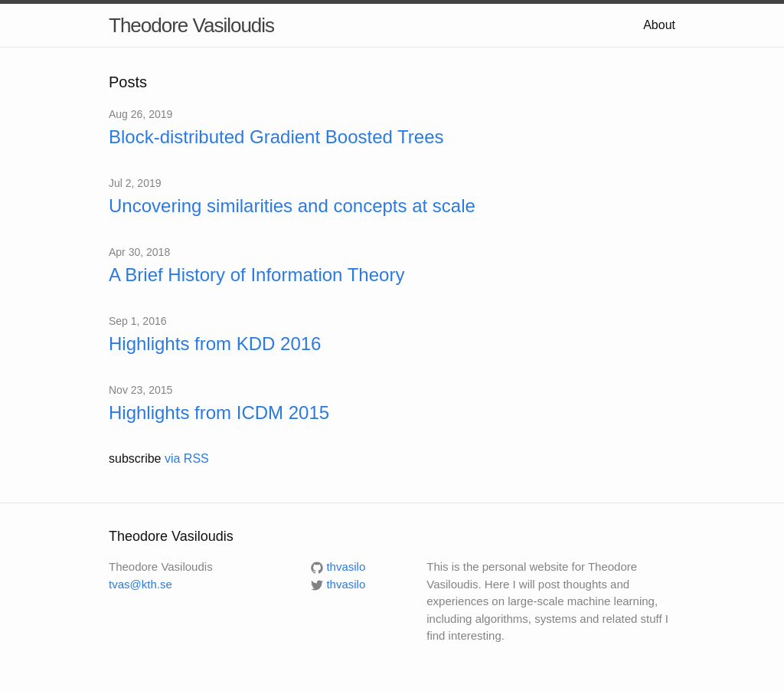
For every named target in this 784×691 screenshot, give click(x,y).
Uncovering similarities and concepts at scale (292, 206)
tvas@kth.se (140, 584)
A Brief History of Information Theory (256, 275)
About (659, 25)
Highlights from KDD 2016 (215, 344)
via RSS (187, 458)
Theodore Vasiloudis (191, 25)
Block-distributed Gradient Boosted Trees (276, 137)
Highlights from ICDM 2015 (219, 413)
